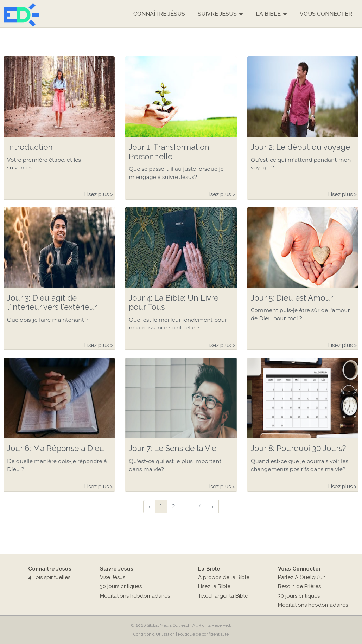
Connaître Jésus (159, 14)
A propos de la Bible (224, 577)
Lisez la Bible (214, 586)
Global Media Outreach (169, 625)
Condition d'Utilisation (154, 634)
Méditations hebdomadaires (135, 596)
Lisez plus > (99, 194)
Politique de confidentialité (203, 634)
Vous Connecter (326, 14)
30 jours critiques (121, 586)
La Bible (271, 14)
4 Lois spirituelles (49, 577)
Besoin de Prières (299, 586)
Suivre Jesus (220, 14)
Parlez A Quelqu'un (302, 577)
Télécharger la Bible (223, 596)
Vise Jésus (113, 577)
